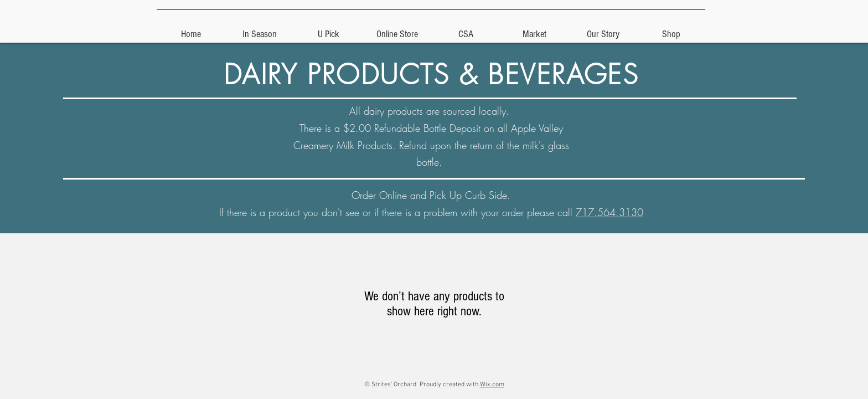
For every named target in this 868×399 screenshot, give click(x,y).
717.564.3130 (609, 212)
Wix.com (492, 385)
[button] (328, 29)
